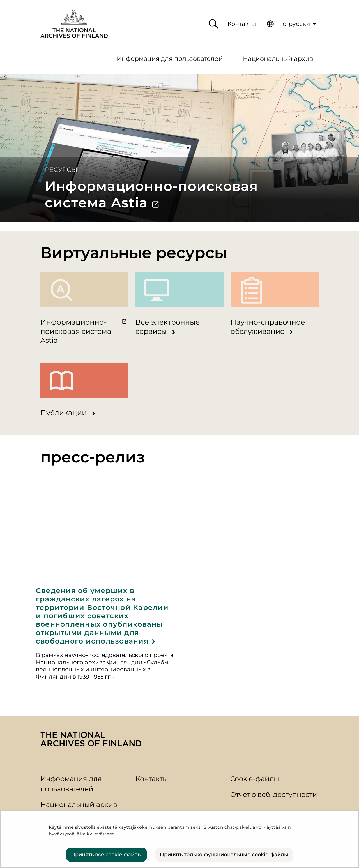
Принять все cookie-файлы (106, 855)
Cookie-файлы (255, 779)
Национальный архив (79, 805)
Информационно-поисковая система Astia (152, 194)
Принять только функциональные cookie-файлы (224, 855)
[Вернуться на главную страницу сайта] (74, 24)
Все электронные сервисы (168, 327)
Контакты (242, 24)
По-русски (298, 23)
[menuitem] (292, 24)
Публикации (65, 413)
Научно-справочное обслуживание (268, 327)
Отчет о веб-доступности (274, 794)
